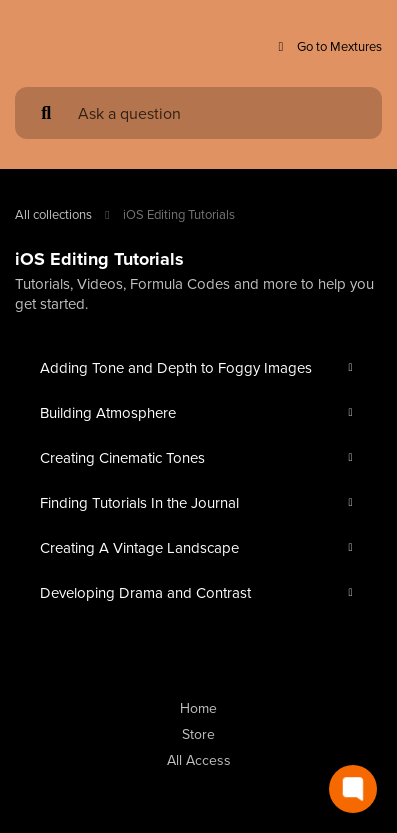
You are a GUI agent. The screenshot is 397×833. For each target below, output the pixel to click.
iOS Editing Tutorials (179, 214)
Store (198, 734)
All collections (53, 214)
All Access (199, 760)
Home (198, 708)
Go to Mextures (327, 46)
